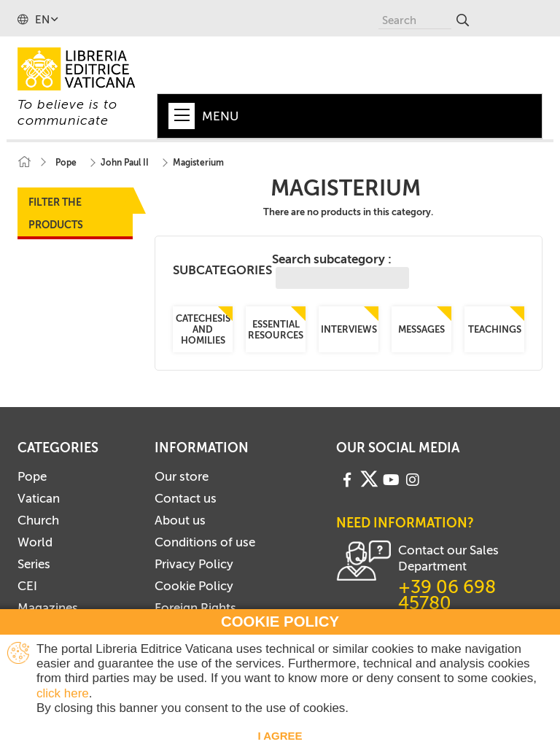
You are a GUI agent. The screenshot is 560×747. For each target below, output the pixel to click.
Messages (421, 329)
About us (180, 520)
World (35, 542)
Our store (182, 476)
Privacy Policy (194, 564)
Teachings (494, 329)
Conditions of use (205, 542)
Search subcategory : (341, 270)
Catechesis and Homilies (202, 329)
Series (34, 564)
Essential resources (276, 330)
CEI (27, 586)
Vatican (39, 498)
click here (63, 693)
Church (38, 520)
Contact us (186, 498)
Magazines (48, 608)
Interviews (348, 329)
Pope (32, 476)
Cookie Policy (194, 586)
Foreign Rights (195, 608)
